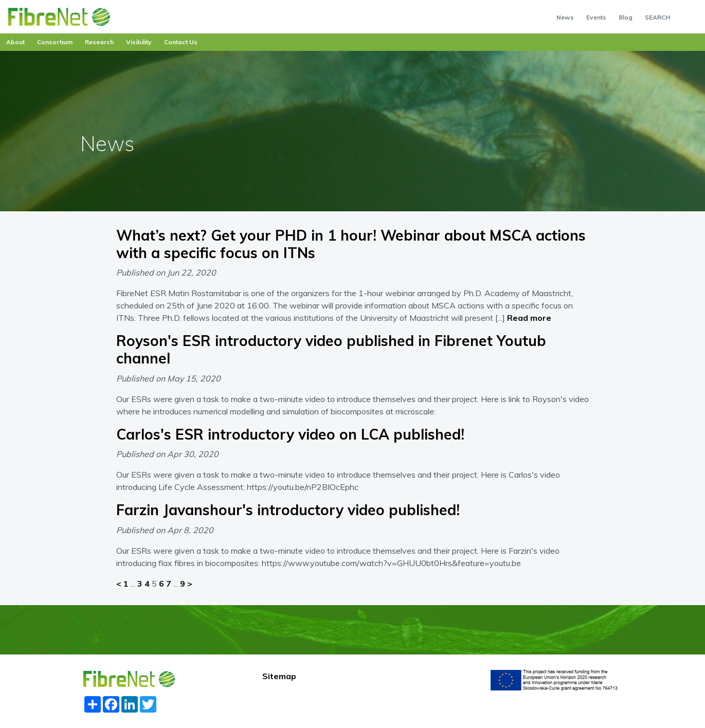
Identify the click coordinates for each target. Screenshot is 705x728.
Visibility (139, 42)
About (15, 42)
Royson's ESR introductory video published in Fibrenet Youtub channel (331, 349)
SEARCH (657, 17)
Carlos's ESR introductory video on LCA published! (290, 434)
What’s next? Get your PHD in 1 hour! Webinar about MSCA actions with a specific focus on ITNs (351, 244)
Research (99, 42)
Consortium (55, 42)
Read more (529, 318)
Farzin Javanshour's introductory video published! (288, 510)
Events (596, 17)
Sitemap (279, 676)
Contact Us (181, 42)
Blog (626, 17)
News (565, 17)
